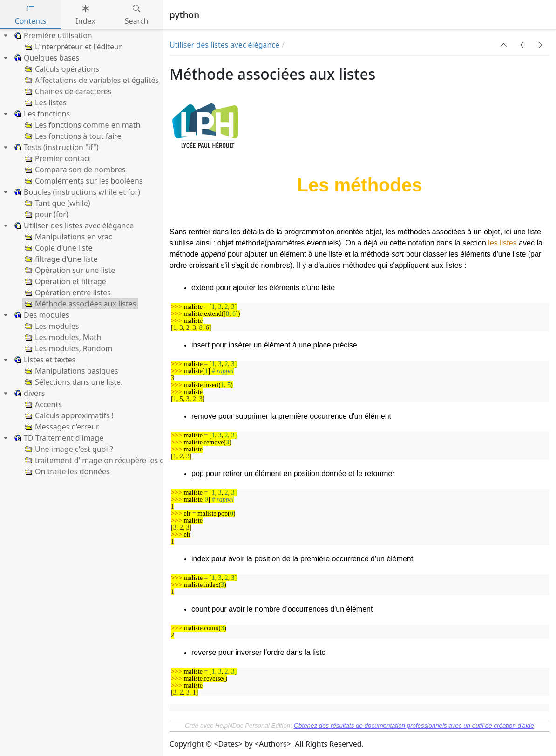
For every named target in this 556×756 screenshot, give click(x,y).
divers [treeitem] (28, 393)
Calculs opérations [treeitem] (61, 69)
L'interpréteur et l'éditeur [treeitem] (72, 47)
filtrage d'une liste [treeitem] (60, 259)
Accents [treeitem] (42, 404)
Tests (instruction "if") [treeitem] (55, 147)
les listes (502, 243)
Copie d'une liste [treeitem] (58, 248)
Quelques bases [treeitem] (45, 58)
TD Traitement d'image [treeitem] (58, 438)
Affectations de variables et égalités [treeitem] (91, 80)
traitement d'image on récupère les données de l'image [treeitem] (125, 460)
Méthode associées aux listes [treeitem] (79, 304)
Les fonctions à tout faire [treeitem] (72, 136)
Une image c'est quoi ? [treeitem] (68, 449)
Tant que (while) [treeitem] (57, 203)
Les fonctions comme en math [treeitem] (81, 125)
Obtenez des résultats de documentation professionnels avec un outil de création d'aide (414, 725)
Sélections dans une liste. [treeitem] (73, 382)
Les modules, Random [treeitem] (68, 348)
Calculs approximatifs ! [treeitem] (68, 415)
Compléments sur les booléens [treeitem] (83, 181)
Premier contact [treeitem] (57, 158)
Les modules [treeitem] (51, 326)
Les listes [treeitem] (45, 102)
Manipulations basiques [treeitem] (71, 371)
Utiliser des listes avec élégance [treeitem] (73, 225)
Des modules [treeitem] (41, 315)
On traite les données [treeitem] (66, 471)
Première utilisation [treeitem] (52, 35)
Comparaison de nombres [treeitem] (74, 170)
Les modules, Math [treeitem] (62, 337)
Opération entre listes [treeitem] (67, 293)
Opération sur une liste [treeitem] (69, 270)
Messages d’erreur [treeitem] (61, 427)
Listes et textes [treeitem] (44, 360)
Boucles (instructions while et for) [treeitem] (76, 192)
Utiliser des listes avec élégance (224, 45)
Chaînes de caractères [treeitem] (67, 91)
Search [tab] (137, 15)
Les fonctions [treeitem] (41, 114)
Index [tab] (85, 15)
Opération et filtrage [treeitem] (64, 281)
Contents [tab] (31, 15)
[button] (504, 45)
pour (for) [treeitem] (46, 214)
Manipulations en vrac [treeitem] (68, 237)
